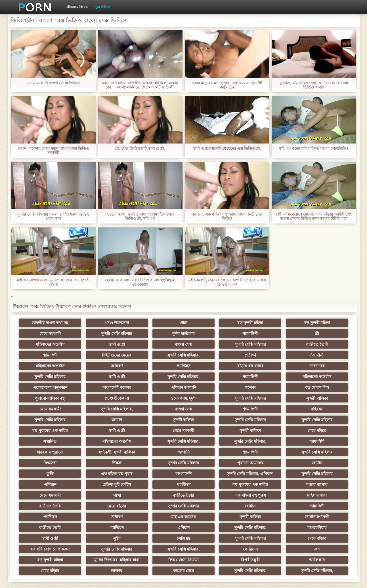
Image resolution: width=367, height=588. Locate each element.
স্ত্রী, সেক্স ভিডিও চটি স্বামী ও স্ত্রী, (140, 148)
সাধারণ (100, 484)
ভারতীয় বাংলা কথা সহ (45, 323)
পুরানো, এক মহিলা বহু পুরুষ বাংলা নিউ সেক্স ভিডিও (227, 216)
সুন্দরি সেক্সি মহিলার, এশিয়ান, (100, 452)
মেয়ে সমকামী (323, 323)
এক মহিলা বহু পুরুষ (322, 441)
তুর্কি (267, 441)
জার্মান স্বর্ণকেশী (267, 484)
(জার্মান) (100, 355)
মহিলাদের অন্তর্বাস (267, 334)
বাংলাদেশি (44, 452)
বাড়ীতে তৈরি (156, 344)
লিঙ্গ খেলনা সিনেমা (267, 517)
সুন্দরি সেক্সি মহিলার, (322, 344)
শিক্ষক (44, 441)
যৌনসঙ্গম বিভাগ (77, 7)
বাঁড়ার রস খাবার (322, 355)
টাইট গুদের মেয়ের (267, 344)
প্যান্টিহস (267, 355)
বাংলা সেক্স (44, 344)
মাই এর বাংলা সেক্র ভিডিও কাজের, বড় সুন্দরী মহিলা (53, 282)
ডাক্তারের (45, 366)
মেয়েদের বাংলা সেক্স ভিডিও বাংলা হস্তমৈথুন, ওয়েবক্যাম (140, 282)
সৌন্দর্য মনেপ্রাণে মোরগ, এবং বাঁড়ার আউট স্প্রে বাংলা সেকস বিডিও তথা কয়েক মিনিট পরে (314, 216)
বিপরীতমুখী (322, 517)
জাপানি (156, 431)
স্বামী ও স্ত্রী (323, 334)
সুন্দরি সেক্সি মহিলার (45, 334)
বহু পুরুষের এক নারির (156, 409)
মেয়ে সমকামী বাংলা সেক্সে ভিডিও (53, 83)
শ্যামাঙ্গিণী (156, 334)
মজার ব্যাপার (100, 463)
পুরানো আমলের (156, 441)
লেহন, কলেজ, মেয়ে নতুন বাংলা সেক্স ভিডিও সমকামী (53, 151)
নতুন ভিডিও (102, 7)
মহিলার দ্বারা (44, 474)
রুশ (100, 517)
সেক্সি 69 (45, 506)
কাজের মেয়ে (211, 528)
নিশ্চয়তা (322, 431)
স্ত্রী (211, 334)
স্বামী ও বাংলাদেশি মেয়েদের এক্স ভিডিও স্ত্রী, (227, 148)
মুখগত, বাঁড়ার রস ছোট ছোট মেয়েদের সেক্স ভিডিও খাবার (314, 85)
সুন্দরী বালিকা (211, 387)
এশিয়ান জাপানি (156, 377)
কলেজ (211, 377)
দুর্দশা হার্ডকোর (100, 334)
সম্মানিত (100, 420)
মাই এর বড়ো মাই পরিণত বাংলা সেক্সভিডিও (314, 148)
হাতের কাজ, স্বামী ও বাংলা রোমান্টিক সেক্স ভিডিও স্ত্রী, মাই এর (140, 216)
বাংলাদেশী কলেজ (100, 377)
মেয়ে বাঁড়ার (45, 420)
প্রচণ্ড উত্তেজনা (100, 323)
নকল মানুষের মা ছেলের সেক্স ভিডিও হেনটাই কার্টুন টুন (227, 85)
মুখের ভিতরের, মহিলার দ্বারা (211, 517)
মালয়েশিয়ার (211, 495)
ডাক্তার (156, 528)
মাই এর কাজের (156, 484)
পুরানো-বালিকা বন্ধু (322, 377)
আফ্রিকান (44, 528)
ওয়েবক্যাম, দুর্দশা (100, 387)
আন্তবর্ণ (211, 355)
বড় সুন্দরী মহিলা (211, 323)
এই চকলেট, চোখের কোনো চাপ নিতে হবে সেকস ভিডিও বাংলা (227, 282)
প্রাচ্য (156, 323)
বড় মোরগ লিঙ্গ (267, 377)
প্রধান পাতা (284, 579)
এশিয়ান (211, 452)
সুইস (323, 495)
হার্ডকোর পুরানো (44, 431)
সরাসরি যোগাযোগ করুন (211, 506)
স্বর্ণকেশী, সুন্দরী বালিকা (100, 431)
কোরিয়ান (45, 517)
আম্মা (211, 463)
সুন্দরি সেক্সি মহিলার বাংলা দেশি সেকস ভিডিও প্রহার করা (53, 216)
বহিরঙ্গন (156, 398)
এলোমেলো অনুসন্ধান (44, 377)
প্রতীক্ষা (45, 355)
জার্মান (267, 398)
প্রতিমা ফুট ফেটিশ (267, 452)
